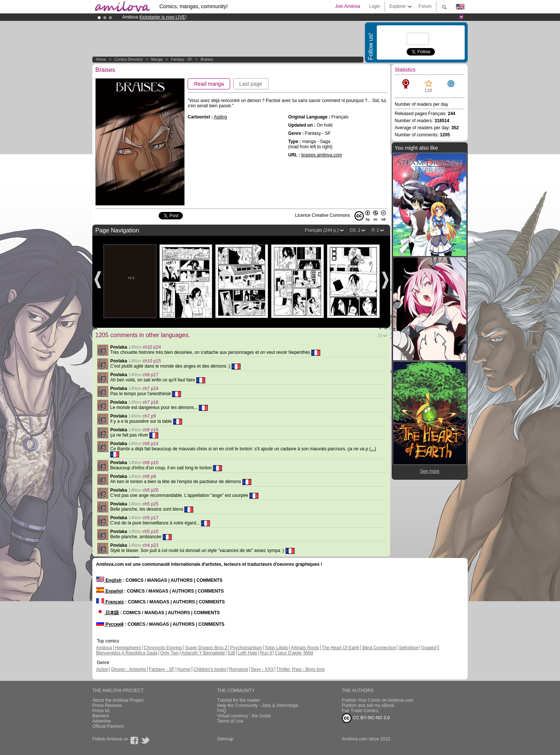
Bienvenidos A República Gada (127, 653)
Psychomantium (246, 648)
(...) (373, 449)
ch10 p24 (152, 347)
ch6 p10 (151, 463)
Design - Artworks (129, 669)
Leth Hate (248, 653)
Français (110, 602)
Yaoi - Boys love (309, 669)
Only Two (169, 653)
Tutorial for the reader (238, 700)
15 (380, 336)
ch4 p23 (151, 545)
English (109, 580)
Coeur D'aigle (289, 653)
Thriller (284, 669)
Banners (101, 716)
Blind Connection (379, 648)
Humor (184, 669)
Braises (207, 59)
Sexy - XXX (262, 669)
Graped (429, 648)
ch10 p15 (152, 361)
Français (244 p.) (322, 230)
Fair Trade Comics (360, 711)
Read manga (209, 84)
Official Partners (108, 726)
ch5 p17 (151, 518)
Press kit (101, 711)
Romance (238, 669)
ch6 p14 (151, 444)
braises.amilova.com (322, 155)
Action (102, 669)
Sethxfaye (409, 648)
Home (101, 59)
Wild (308, 653)
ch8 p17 (151, 375)
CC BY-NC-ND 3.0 (366, 718)
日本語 (107, 613)
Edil (232, 653)
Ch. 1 (355, 230)
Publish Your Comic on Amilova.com (378, 700)
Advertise (102, 721)
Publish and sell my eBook (368, 705)
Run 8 (266, 653)
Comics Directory (128, 59)
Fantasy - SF (182, 59)
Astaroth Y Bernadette (203, 653)
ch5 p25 (151, 504)
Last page (251, 84)
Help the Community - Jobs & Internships (258, 705)
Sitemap (225, 739)
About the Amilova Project (118, 700)
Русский (110, 624)
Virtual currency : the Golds (244, 716)
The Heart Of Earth (341, 648)
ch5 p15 (151, 532)
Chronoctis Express (163, 648)
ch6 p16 (151, 430)
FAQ (222, 711)
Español (109, 591)
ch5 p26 (151, 490)
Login (374, 6)
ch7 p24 (151, 388)
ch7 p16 (151, 402)
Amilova (104, 648)
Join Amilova (348, 6)
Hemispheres (128, 648)
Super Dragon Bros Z (206, 648)
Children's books (210, 669)
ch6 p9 (149, 476)
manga (157, 59)
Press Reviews (107, 705)
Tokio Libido (276, 648)
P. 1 (375, 230)
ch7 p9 (149, 416)
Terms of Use (230, 721)
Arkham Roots (305, 648)
